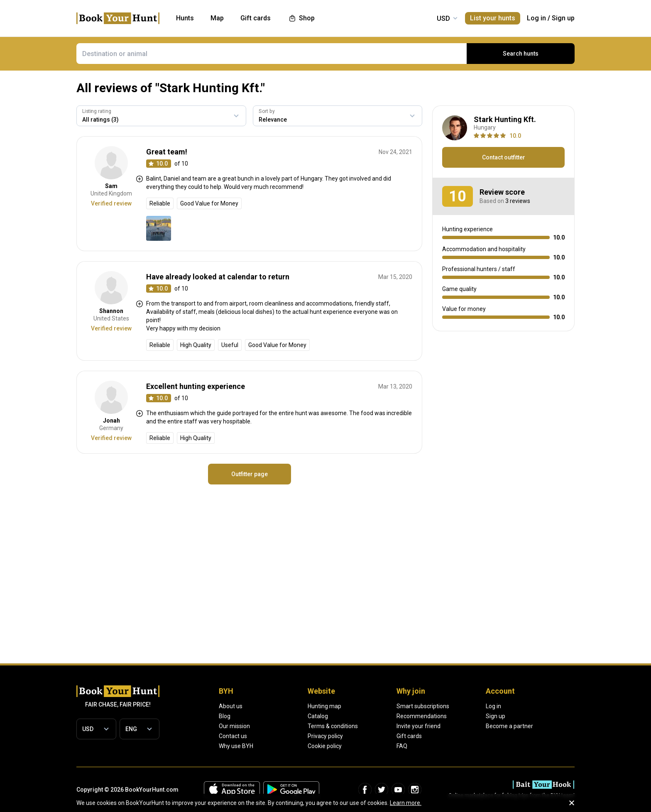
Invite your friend (418, 726)
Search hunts (521, 54)
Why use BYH (236, 746)
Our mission (234, 726)
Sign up (563, 18)
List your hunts (493, 18)
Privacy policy (325, 736)
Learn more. (406, 803)
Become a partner (509, 726)
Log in (536, 18)
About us (231, 706)
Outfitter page (250, 474)
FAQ (402, 746)
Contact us (233, 736)
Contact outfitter (504, 157)
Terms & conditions (333, 726)
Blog (225, 716)
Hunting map (324, 706)
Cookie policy (325, 746)
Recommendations (422, 716)
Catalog (318, 716)
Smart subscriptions (423, 706)
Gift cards (409, 736)
